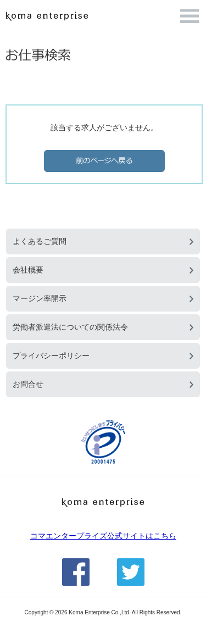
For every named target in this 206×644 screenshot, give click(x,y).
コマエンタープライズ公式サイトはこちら (103, 536)
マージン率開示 (40, 298)
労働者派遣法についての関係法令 (70, 327)
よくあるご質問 (40, 241)
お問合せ (28, 384)
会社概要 (28, 270)
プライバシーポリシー (51, 356)
